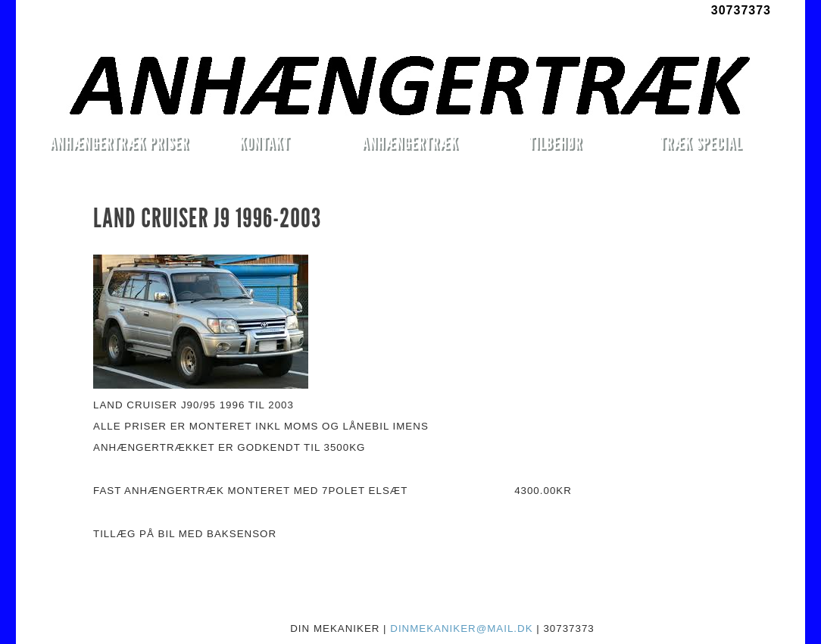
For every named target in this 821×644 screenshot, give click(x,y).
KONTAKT (265, 143)
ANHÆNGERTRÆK (410, 143)
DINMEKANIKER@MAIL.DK (461, 628)
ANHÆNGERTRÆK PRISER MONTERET (119, 145)
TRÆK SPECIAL (701, 143)
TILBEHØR (555, 143)
